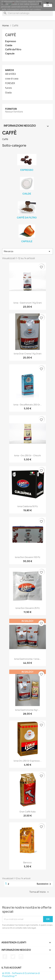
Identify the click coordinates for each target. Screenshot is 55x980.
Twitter (13, 957)
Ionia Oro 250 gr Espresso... (28, 761)
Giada (8, 93)
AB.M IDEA (10, 74)
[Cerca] (27, 13)
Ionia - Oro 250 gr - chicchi (27, 455)
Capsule (10, 54)
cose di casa (12, 79)
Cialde (9, 45)
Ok (48, 5)
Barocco (27, 862)
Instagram (21, 957)
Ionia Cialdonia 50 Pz (28, 506)
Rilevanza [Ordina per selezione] (27, 251)
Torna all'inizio (40, 892)
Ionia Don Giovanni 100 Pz (28, 557)
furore (8, 88)
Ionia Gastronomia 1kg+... (27, 710)
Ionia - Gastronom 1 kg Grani (28, 303)
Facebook (5, 957)
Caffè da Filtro (13, 49)
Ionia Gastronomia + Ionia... (28, 659)
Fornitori (11, 109)
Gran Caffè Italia (27, 812)
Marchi (9, 70)
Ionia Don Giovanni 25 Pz (28, 608)
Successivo (44, 884)
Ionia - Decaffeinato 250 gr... (28, 405)
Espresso (11, 41)
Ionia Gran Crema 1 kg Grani (28, 354)
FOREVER (10, 83)
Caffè (11, 35)
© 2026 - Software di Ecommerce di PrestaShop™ (21, 975)
